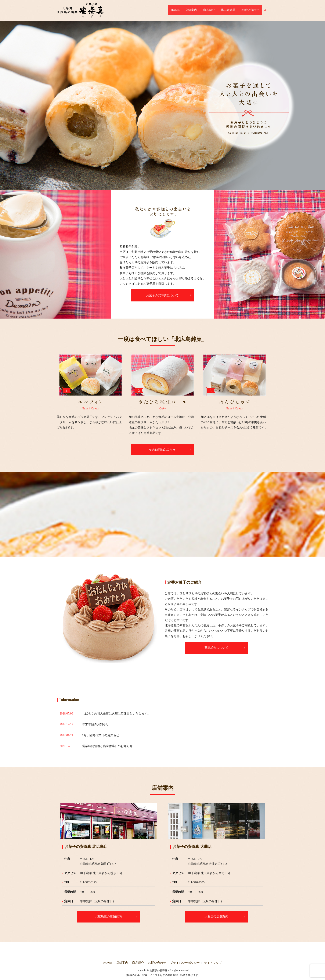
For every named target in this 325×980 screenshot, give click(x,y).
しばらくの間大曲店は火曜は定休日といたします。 (116, 714)
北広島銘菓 (232, 10)
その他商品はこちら (163, 450)
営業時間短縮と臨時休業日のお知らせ (107, 746)
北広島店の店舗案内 (109, 916)
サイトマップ (213, 963)
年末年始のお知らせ (95, 724)
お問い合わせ (252, 10)
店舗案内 (201, 10)
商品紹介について (217, 648)
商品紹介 (216, 10)
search (268, 10)
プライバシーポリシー (185, 963)
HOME (188, 10)
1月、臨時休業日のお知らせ (101, 735)
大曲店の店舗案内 (217, 916)
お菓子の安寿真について (163, 295)
